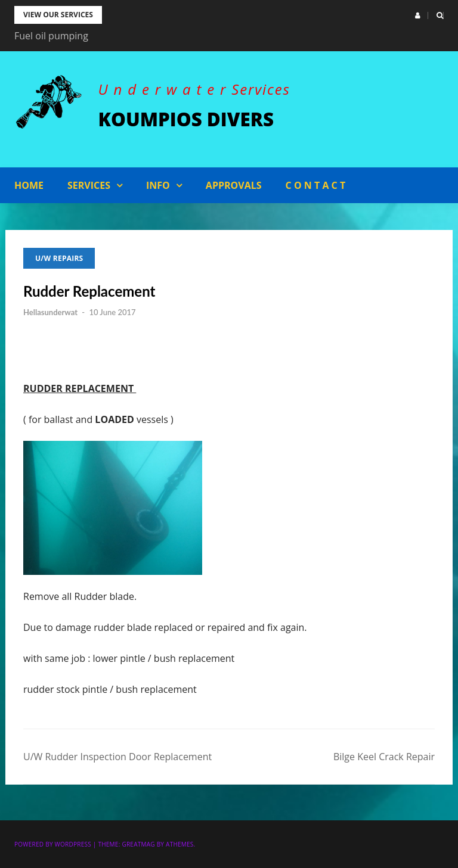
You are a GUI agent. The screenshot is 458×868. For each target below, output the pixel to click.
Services (89, 185)
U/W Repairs (59, 258)
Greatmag (138, 844)
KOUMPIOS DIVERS (188, 119)
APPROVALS (234, 185)
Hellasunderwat (50, 312)
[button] (418, 15)
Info (158, 185)
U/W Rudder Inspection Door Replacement (117, 757)
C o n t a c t (316, 185)
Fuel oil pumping (51, 36)
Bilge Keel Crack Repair (384, 757)
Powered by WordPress (53, 844)
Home (29, 185)
